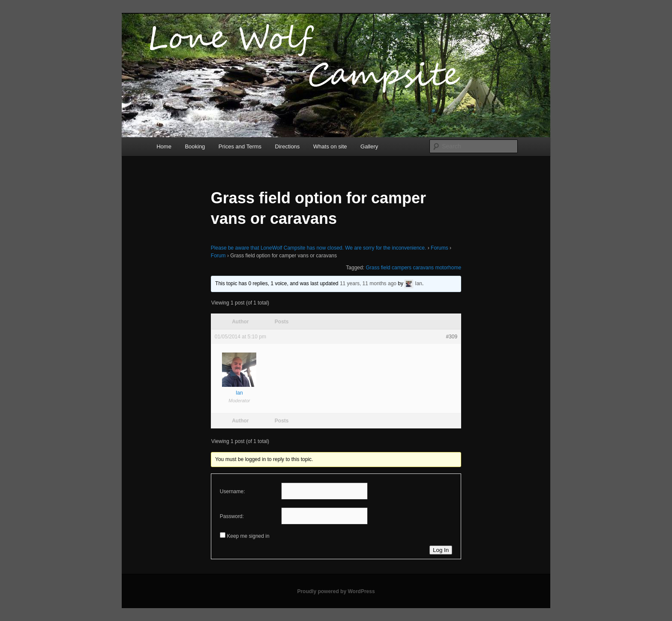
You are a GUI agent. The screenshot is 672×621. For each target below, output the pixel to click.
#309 (451, 337)
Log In (441, 550)
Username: (232, 491)
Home (164, 146)
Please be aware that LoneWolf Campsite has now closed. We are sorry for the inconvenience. (319, 248)
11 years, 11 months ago (368, 283)
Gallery (369, 146)
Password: (232, 516)
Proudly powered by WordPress (336, 591)
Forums (439, 248)
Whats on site (330, 146)
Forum (218, 256)
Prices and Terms (240, 146)
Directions (288, 146)
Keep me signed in (248, 536)
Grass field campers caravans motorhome (413, 268)
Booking (195, 146)
